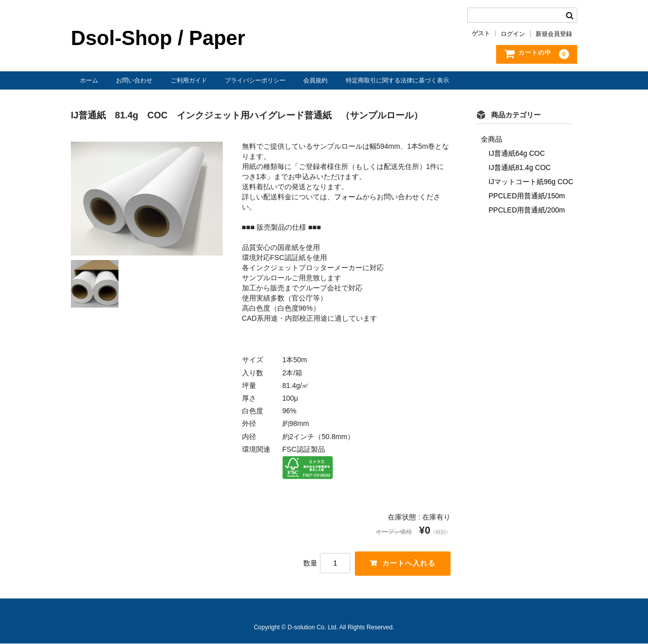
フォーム (348, 197)
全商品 (492, 139)
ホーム (89, 80)
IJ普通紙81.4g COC (520, 167)
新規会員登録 (554, 34)
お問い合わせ (134, 80)
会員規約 (315, 80)
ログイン (513, 34)
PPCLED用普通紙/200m (527, 210)
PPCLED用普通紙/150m (527, 196)
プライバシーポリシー (255, 80)
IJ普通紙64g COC (517, 153)
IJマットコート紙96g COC (531, 182)
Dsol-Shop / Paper (158, 38)
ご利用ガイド (189, 80)
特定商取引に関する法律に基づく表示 (397, 80)
